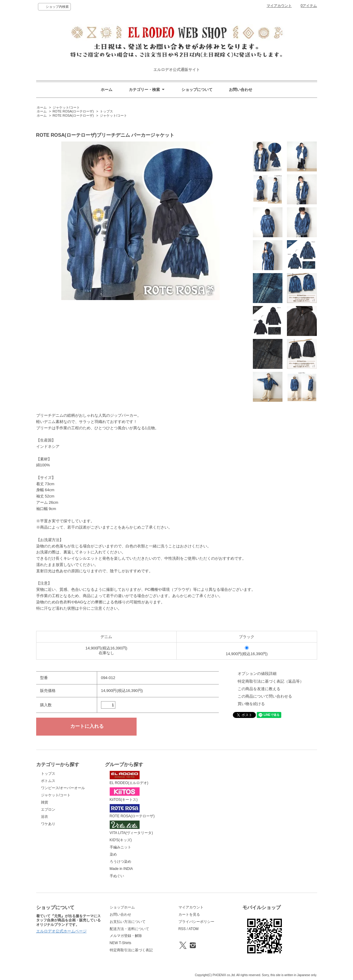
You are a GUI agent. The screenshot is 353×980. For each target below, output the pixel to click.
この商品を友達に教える (259, 689)
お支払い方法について (128, 922)
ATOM (194, 929)
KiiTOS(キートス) (125, 795)
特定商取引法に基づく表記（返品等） (271, 681)
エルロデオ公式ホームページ (61, 931)
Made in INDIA (121, 869)
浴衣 (45, 817)
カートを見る (189, 914)
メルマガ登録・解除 (126, 936)
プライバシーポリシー (196, 922)
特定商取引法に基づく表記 (131, 950)
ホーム (107, 90)
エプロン (48, 809)
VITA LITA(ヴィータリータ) (131, 828)
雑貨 (45, 802)
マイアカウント (279, 6)
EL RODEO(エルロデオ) (129, 778)
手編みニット (120, 847)
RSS (182, 929)
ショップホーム (122, 907)
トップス (106, 111)
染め (113, 854)
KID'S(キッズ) (121, 840)
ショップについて (197, 90)
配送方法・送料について (129, 929)
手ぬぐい (117, 876)
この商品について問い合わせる (265, 696)
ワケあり (48, 824)
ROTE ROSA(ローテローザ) (73, 111)
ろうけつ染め (120, 862)
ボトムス (48, 781)
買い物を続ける (251, 704)
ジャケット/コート (66, 107)
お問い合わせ (241, 90)
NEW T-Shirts (120, 943)
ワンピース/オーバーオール (63, 788)
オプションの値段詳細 (257, 674)
